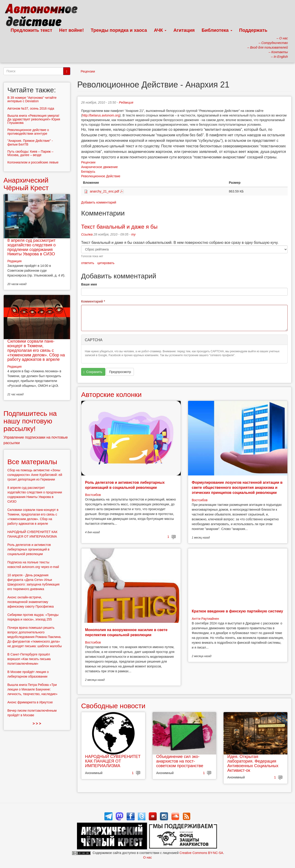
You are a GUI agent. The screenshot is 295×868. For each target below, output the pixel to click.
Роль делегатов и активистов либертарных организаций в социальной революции (29, 549)
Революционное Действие (101, 176)
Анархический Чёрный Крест (26, 184)
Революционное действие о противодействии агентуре (28, 132)
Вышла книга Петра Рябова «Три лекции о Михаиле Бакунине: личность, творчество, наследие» (32, 689)
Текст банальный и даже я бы (119, 227)
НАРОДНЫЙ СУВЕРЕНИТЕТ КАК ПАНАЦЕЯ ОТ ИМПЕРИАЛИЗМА (113, 761)
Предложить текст (31, 30)
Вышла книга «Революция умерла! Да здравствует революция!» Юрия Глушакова (34, 119)
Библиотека (217, 30)
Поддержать (253, 30)
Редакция (126, 102)
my (134, 234)
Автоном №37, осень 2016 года (31, 108)
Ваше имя (89, 284)
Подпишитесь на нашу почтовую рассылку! (30, 421)
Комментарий (93, 301)
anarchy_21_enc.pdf (105, 191)
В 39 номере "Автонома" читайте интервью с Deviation (32, 99)
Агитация (184, 30)
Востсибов (93, 495)
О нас (147, 857)
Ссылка (87, 234)
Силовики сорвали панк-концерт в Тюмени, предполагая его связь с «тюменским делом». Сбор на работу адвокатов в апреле (36, 350)
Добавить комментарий (99, 202)
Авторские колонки (111, 395)
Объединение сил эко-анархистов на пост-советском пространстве (180, 761)
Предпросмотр (120, 372)
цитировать (106, 263)
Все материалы (32, 462)
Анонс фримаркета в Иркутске (30, 702)
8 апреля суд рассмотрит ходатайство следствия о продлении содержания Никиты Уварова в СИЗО (32, 247)
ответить (88, 263)
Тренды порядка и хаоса (119, 30)
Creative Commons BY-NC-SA (201, 853)
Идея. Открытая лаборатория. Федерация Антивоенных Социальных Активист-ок (253, 763)
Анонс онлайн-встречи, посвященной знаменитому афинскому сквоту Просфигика (31, 602)
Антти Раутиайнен (205, 619)
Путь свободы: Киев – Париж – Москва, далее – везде (30, 153)
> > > (37, 724)
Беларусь (88, 172)
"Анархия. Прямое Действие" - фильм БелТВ (30, 142)
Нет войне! (72, 30)
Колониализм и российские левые (33, 162)
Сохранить (93, 372)
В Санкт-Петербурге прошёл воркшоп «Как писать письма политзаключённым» (29, 659)
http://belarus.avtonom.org (101, 115)
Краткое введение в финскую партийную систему (237, 611)
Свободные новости (113, 706)
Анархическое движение (99, 167)
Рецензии (88, 71)
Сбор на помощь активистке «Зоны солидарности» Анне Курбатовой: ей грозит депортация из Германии (35, 475)
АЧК (160, 30)
